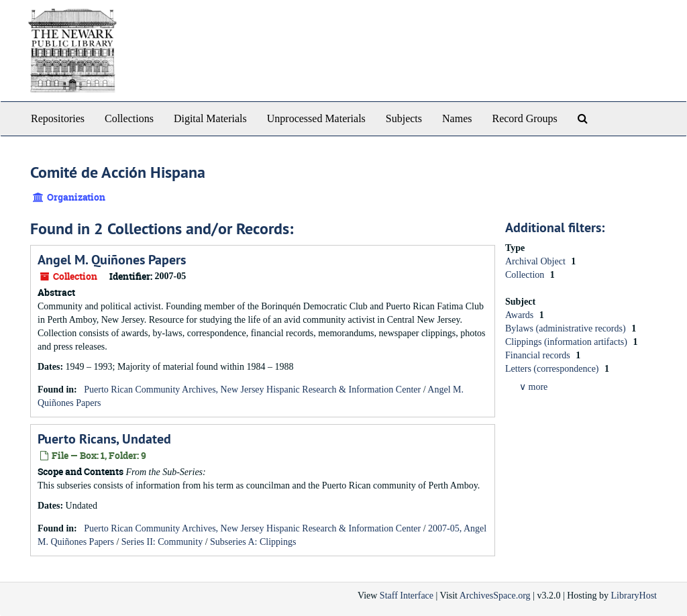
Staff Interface (407, 596)
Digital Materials (210, 118)
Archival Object (536, 261)
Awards (521, 315)
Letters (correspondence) (553, 369)
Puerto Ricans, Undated (104, 439)
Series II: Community (162, 542)
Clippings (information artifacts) (567, 342)
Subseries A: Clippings (253, 542)
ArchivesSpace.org (495, 596)
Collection (526, 275)
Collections (129, 118)
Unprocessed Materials (316, 118)
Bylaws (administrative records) (567, 328)
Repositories (58, 118)
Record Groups (524, 118)
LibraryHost (634, 596)
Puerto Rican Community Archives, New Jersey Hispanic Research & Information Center (252, 390)
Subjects (404, 118)
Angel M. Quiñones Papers (112, 260)
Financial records (539, 355)
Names (457, 118)
